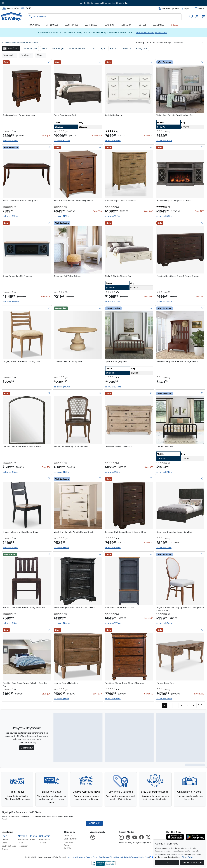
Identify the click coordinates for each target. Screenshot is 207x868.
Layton (5, 840)
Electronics (71, 25)
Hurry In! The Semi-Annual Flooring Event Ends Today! (103, 3)
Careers (67, 845)
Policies (106, 857)
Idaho (34, 836)
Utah (4, 836)
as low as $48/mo (62, 387)
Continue (94, 823)
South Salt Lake (9, 846)
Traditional (17, 43)
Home (69, 857)
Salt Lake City (10, 8)
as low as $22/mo (62, 141)
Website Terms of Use (94, 857)
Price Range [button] (58, 48)
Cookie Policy (144, 857)
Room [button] (113, 48)
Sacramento (44, 840)
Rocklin (42, 843)
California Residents (131, 857)
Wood (36, 43)
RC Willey (6, 43)
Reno (20, 843)
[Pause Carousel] (3, 3)
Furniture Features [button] (77, 48)
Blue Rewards (70, 839)
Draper (5, 849)
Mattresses (91, 25)
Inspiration (126, 25)
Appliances (52, 25)
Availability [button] (126, 48)
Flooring (109, 25)
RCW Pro (68, 848)
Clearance (158, 25)
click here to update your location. (151, 33)
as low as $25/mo (113, 387)
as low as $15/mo (10, 141)
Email (4, 819)
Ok (167, 862)
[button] (11, 48)
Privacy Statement (116, 857)
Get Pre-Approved (168, 8)
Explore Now (27, 748)
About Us (68, 836)
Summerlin (23, 840)
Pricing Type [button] (141, 48)
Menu (199, 8)
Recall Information (79, 857)
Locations (7, 832)
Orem (4, 843)
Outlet (142, 25)
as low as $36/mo (164, 699)
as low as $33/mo (164, 216)
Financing (68, 842)
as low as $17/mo (10, 216)
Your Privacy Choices (192, 862)
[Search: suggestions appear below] (105, 17)
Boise (33, 840)
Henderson (23, 846)
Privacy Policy (187, 857)
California (45, 836)
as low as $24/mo (164, 472)
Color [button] (93, 48)
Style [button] (103, 48)
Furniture (35, 25)
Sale (174, 25)
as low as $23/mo (11, 301)
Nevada (23, 836)
